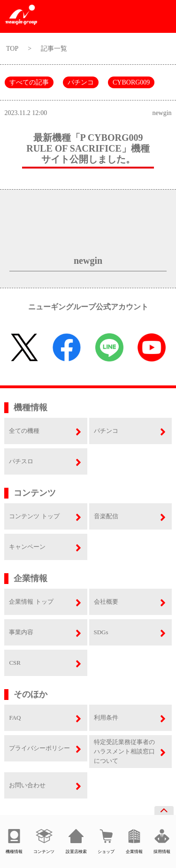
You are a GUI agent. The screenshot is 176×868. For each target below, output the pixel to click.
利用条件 (106, 718)
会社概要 (106, 602)
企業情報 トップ (31, 602)
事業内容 (21, 632)
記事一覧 (54, 49)
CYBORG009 (131, 82)
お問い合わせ (27, 785)
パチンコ (81, 82)
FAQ (15, 718)
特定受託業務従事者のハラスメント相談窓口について (124, 751)
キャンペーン (27, 547)
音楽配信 (106, 516)
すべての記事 (29, 82)
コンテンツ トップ (34, 516)
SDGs (101, 632)
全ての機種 (24, 431)
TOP (12, 49)
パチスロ (21, 461)
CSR (15, 663)
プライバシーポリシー (39, 748)
